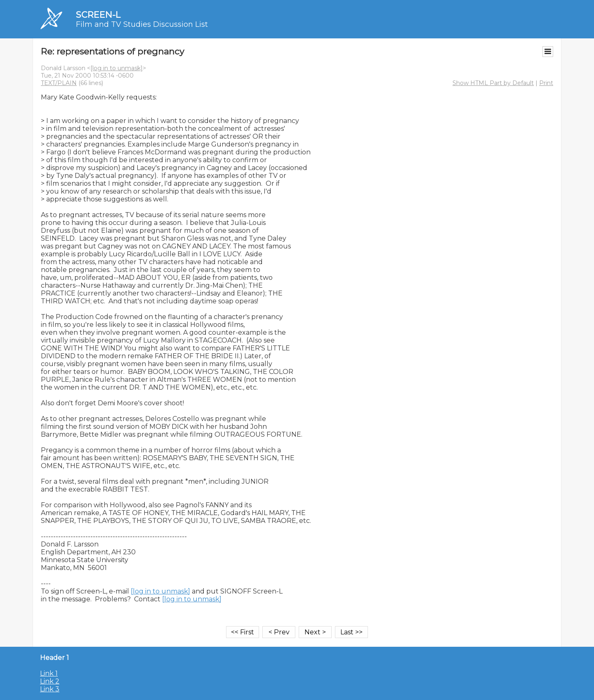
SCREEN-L (98, 15)
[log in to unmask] (117, 68)
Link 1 (49, 673)
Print (546, 83)
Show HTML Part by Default (493, 83)
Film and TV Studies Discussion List (142, 24)
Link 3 (50, 689)
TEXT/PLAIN (59, 83)
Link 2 (50, 681)
